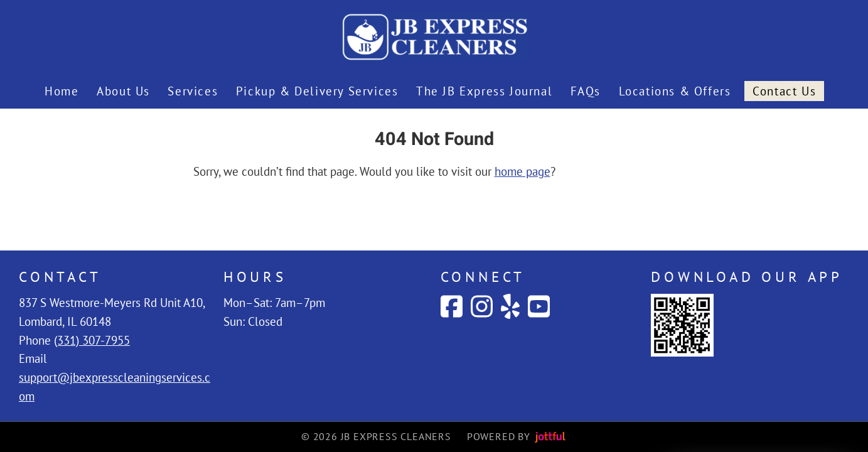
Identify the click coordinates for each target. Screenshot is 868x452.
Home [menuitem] (62, 91)
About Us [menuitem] (123, 91)
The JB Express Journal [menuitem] (484, 91)
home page (522, 171)
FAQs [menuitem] (586, 91)
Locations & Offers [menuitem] (675, 91)
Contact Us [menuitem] (784, 91)
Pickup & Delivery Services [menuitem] (317, 91)
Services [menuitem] (193, 91)
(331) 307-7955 (92, 340)
